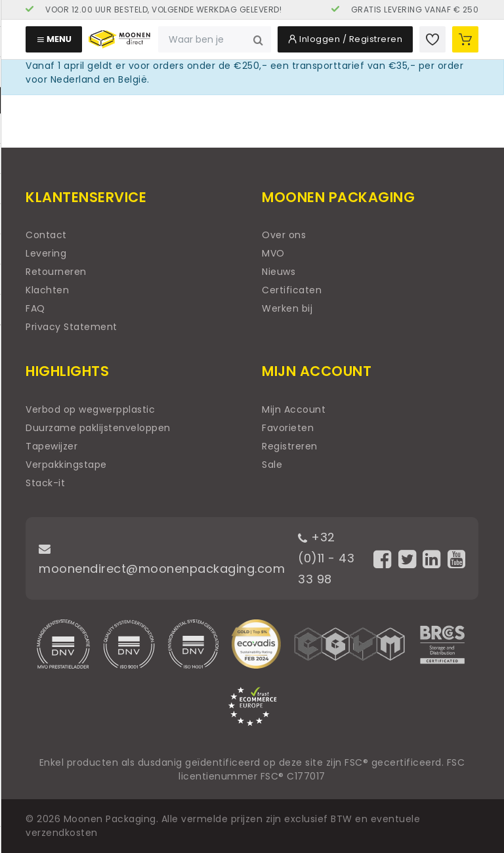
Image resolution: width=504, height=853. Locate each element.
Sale (272, 465)
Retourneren (56, 272)
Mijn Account (294, 409)
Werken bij (287, 308)
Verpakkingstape (66, 465)
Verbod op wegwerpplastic (90, 409)
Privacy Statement (72, 327)
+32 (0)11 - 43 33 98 (326, 558)
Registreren (290, 446)
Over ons (284, 235)
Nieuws (279, 272)
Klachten (47, 290)
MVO (273, 253)
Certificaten (292, 290)
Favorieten (288, 428)
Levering (46, 253)
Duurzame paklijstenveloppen (98, 428)
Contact (46, 235)
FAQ (35, 308)
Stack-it (45, 483)
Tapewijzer (52, 446)
